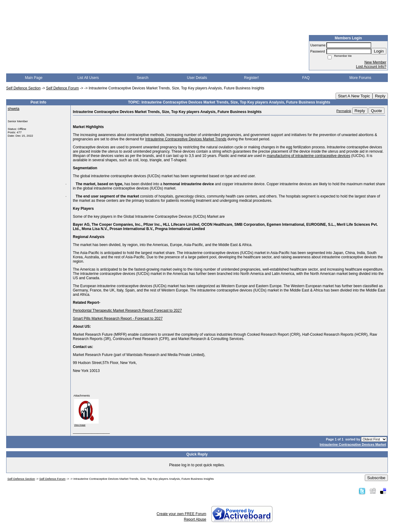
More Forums (360, 78)
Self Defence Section (23, 88)
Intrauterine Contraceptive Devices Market (353, 444)
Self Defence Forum (63, 88)
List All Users (88, 78)
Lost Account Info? (371, 67)
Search (143, 78)
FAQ (306, 78)
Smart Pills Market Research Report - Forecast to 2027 (118, 319)
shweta (14, 109)
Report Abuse (195, 519)
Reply (380, 96)
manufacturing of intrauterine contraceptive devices (308, 156)
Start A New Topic (354, 96)
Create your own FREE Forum (181, 514)
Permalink (344, 111)
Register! (251, 78)
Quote (376, 111)
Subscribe (376, 478)
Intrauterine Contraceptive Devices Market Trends (186, 139)
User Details (197, 78)
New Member (375, 62)
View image (80, 425)
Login (379, 51)
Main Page (34, 78)
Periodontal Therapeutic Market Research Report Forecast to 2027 (127, 311)
